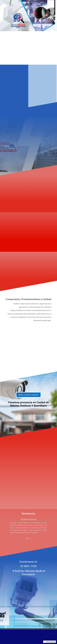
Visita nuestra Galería (28, 395)
